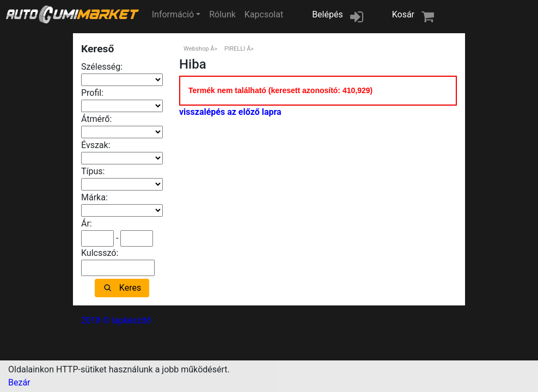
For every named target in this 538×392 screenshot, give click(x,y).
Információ (173, 14)
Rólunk (222, 14)
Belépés (328, 14)
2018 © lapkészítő (116, 320)
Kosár (403, 14)
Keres (130, 288)
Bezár (19, 382)
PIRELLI (235, 49)
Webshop (196, 49)
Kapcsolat (264, 14)
